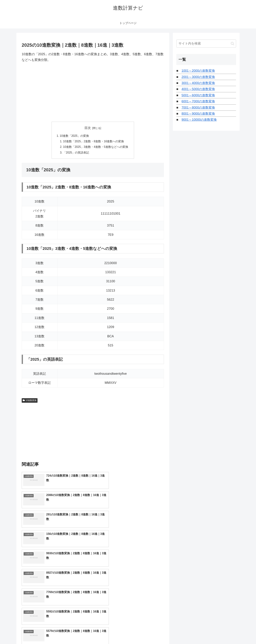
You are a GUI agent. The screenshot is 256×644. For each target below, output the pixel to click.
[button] (232, 44)
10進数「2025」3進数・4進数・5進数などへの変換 (96, 147)
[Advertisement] (93, 92)
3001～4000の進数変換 (198, 83)
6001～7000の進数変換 (198, 101)
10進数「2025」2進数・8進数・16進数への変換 (94, 142)
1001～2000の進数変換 (198, 71)
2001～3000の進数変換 (198, 77)
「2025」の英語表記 (76, 153)
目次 (88, 128)
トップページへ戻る (196, 633)
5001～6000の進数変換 (198, 95)
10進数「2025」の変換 (74, 136)
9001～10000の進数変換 (199, 120)
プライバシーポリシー (224, 633)
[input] (206, 44)
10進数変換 (30, 401)
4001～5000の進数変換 (198, 89)
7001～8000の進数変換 (198, 108)
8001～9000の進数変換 (198, 114)
